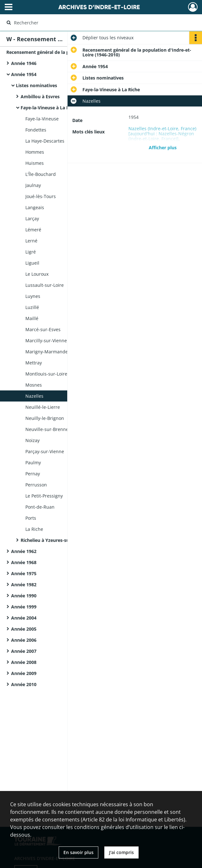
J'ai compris (121, 852)
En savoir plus (78, 852)
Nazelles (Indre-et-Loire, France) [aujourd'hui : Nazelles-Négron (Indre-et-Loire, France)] (162, 134)
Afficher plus (163, 148)
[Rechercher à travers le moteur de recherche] (94, 23)
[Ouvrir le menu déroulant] (9, 8)
